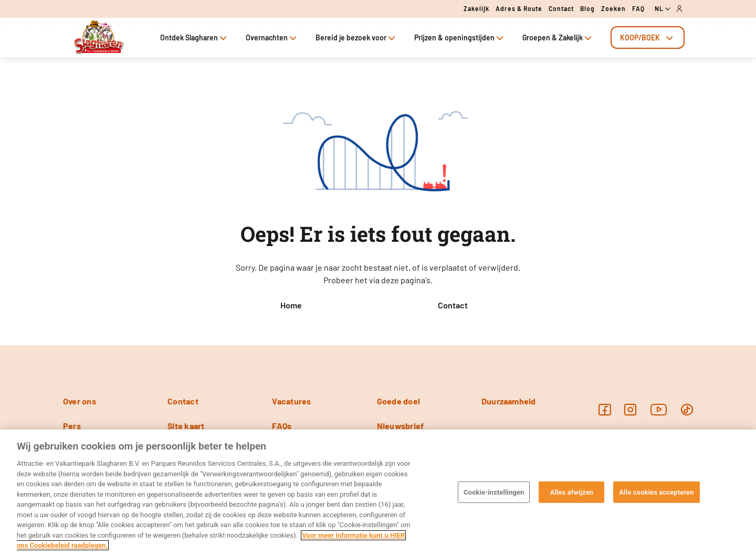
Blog (587, 8)
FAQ (638, 8)
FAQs (282, 426)
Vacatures (291, 401)
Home (291, 305)
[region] (378, 493)
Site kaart (186, 426)
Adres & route (519, 8)
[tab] (648, 38)
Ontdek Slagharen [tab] (195, 38)
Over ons (80, 401)
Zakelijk (476, 8)
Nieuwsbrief (401, 426)
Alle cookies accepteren (656, 492)
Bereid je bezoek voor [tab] (356, 38)
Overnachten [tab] (272, 38)
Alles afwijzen (571, 492)
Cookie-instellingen (494, 492)
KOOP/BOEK (648, 38)
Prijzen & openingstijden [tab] (460, 38)
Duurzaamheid (509, 401)
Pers (72, 426)
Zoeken (613, 8)
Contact (561, 8)
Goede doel (398, 401)
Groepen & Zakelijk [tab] (558, 38)
